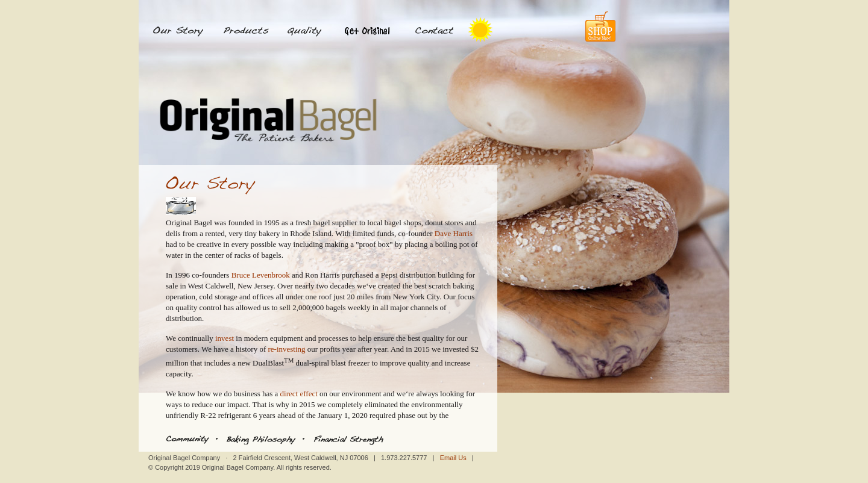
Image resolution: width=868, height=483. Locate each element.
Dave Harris (454, 233)
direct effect (299, 394)
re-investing (286, 349)
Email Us (453, 458)
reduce (202, 404)
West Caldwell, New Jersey (231, 286)
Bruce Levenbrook (261, 275)
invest (225, 338)
